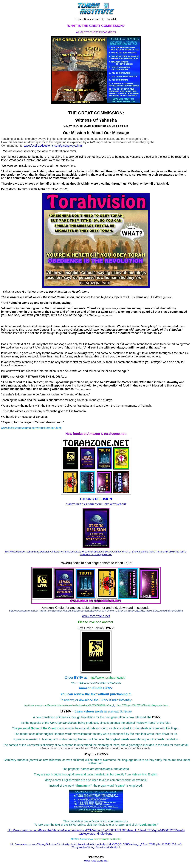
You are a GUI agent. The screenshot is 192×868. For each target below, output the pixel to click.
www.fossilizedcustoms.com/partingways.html (53, 146)
